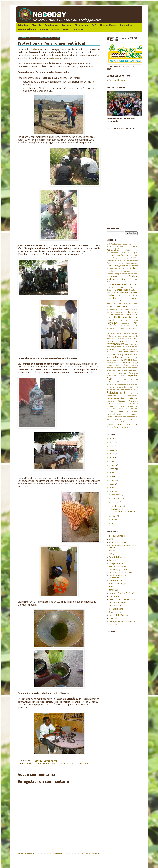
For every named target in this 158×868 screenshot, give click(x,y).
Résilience (134, 404)
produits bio (133, 387)
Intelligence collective (115, 339)
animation (124, 261)
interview (129, 339)
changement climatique (117, 277)
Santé (121, 412)
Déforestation (122, 290)
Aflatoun (125, 253)
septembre (117, 506)
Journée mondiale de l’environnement (122, 343)
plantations (127, 379)
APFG (112, 554)
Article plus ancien (91, 853)
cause (128, 274)
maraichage (133, 355)
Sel (127, 412)
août (114, 516)
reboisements (132, 393)
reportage (110, 401)
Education (112, 298)
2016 (112, 473)
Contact (44, 30)
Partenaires (126, 25)
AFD (111, 539)
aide (132, 255)
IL (137, 336)
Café (108, 274)
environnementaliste (114, 310)
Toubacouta (132, 419)
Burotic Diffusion (117, 557)
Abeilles (114, 244)
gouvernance (122, 336)
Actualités (23, 25)
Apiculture (112, 263)
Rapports (78, 30)
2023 (112, 446)
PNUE (109, 382)
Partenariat (133, 373)
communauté (121, 282)
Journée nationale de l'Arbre (126, 347)
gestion (110, 328)
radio (136, 390)
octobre (116, 502)
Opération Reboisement (123, 368)
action (135, 244)
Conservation (132, 282)
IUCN (111, 587)
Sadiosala (134, 409)
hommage (132, 336)
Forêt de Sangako (129, 321)
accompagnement (125, 244)
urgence (110, 425)
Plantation (61, 763)
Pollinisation (121, 382)
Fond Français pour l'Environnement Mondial (121, 571)
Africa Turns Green (118, 542)
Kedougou (112, 349)
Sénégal (134, 412)
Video (120, 425)
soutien (116, 417)
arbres (122, 263)
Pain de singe (120, 371)
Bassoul (110, 269)
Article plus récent (27, 853)
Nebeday (134, 360)
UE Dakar (113, 625)
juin (114, 524)
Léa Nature (114, 596)
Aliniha (134, 258)
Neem (125, 363)
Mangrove (123, 355)
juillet (115, 520)
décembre (117, 495)
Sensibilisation (84, 763)
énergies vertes (131, 304)
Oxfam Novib (115, 612)
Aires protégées (108, 25)
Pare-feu (122, 373)
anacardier (115, 261)
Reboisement (52, 25)
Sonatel (109, 417)
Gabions (134, 326)
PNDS (135, 379)
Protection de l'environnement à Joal (123, 510)
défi (113, 290)
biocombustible (132, 271)
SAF (94, 25)
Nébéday (36, 50)
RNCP (109, 409)
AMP (109, 261)
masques (110, 357)
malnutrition (112, 355)
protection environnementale (119, 390)
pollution (134, 382)
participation (112, 376)
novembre (117, 499)
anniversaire (133, 261)
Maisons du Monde (118, 603)
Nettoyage (52, 763)
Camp (112, 274)
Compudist (114, 560)
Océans (118, 365)
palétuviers (133, 371)
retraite (131, 406)
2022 (112, 450)
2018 (112, 465)
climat (130, 279)
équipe (127, 310)
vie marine (124, 428)
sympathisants (125, 417)
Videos (56, 30)
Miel (136, 357)
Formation (112, 323)
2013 (112, 484)
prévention (123, 387)
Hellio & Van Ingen (117, 584)
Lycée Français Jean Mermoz (122, 599)
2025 (112, 439)
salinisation (111, 412)
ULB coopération (131, 422)
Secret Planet (115, 618)
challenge (134, 274)
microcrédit (128, 357)
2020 (112, 458)
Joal (136, 339)
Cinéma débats (119, 279)
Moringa (67, 25)
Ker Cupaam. (122, 349)
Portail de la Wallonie (119, 615)
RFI (136, 406)
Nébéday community (114, 363)
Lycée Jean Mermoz (127, 352)
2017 (112, 469)
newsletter (111, 365)
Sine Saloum (131, 414)
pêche (122, 376)
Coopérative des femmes (122, 285)
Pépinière (133, 376)
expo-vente (121, 312)
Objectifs (36, 25)
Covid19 (110, 287)
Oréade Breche (116, 609)
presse (116, 387)
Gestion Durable (124, 334)
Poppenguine (123, 385)
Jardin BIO (114, 590)
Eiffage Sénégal (116, 564)
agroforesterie (123, 255)
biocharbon (121, 271)
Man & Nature (116, 606)
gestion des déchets (121, 328)
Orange (135, 368)
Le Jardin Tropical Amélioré (122, 593)
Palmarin (111, 373)
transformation (113, 422)
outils (109, 371)
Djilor (120, 296)
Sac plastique (72, 763)
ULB (122, 422)
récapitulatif (111, 396)
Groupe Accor (116, 581)
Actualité (113, 250)
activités (134, 247)
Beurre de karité (123, 269)
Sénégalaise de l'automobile (122, 622)
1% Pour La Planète (118, 536)
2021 (112, 454)
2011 (112, 492)
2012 (112, 488)
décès (109, 290)
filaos (117, 315)
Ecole (128, 296)
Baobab (128, 266)
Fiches (66, 30)
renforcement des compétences (122, 398)
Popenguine (112, 385)
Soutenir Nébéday (27, 30)
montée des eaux (114, 360)
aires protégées (125, 258)
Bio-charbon (81, 25)
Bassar (135, 266)
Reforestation (133, 396)
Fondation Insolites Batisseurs (118, 576)
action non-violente (116, 247)
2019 (108, 244)
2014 (112, 480)
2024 (112, 443)
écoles (135, 296)
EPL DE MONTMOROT (119, 567)
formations (125, 323)
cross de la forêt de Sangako (126, 287)
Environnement (33, 763)
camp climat (120, 274)
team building (114, 420)
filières (122, 315)
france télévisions (124, 326)
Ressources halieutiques (117, 406)
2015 (112, 477)
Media (118, 357)
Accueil (59, 853)
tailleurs (134, 417)
